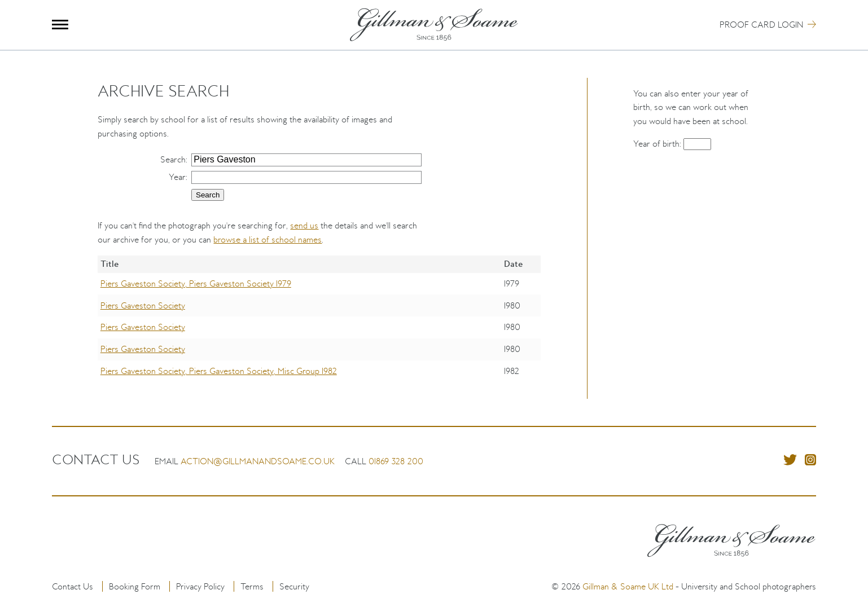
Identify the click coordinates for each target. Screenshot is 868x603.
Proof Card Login (761, 25)
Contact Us (73, 586)
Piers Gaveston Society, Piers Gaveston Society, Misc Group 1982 (219, 371)
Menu (60, 25)
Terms (252, 586)
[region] (319, 327)
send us (304, 225)
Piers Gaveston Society (143, 305)
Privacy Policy (200, 586)
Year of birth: (658, 144)
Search (173, 159)
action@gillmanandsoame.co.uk (258, 461)
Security (294, 586)
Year (177, 177)
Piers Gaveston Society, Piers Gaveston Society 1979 (196, 283)
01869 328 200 (396, 461)
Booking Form (135, 586)
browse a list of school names (268, 239)
